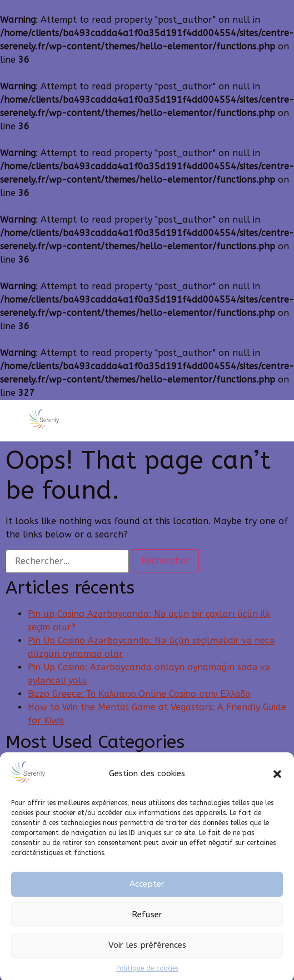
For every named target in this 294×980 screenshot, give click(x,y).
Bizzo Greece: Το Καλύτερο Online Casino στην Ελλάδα (139, 694)
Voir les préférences (147, 953)
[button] (277, 782)
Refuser (147, 923)
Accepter (147, 892)
